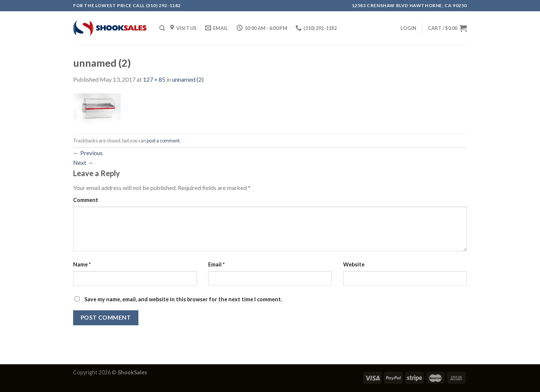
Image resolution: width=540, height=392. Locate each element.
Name (82, 264)
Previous (88, 153)
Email (216, 264)
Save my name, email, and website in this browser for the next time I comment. (183, 299)
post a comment (163, 141)
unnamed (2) (188, 79)
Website (354, 264)
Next (83, 162)
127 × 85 (154, 79)
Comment (86, 200)
